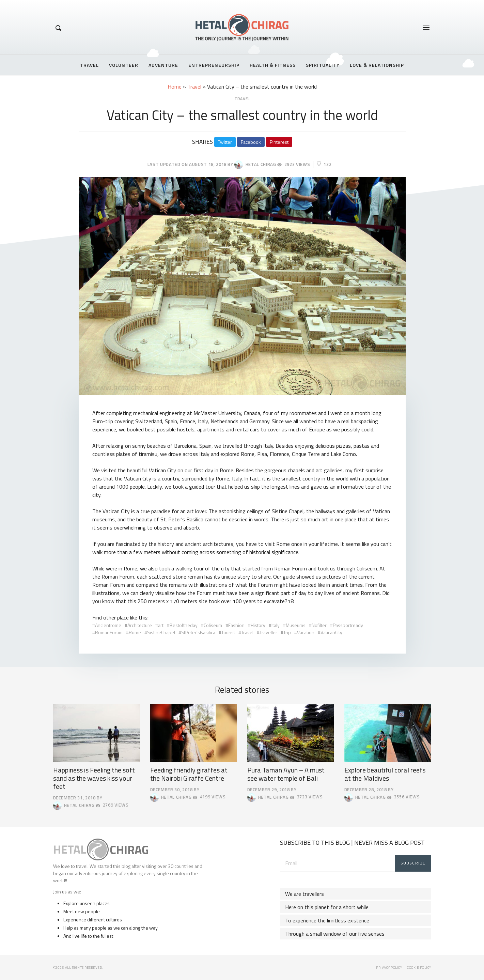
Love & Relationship (377, 65)
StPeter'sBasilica (198, 632)
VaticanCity (331, 632)
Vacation (306, 632)
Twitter (225, 142)
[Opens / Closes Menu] (426, 28)
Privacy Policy (389, 968)
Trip (287, 632)
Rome (135, 632)
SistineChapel (161, 632)
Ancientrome (108, 625)
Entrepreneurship (214, 65)
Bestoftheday (184, 625)
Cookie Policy (419, 968)
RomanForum (109, 632)
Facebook (251, 142)
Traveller (268, 632)
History (258, 625)
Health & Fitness (273, 65)
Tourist (228, 632)
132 (324, 164)
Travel (89, 65)
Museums (296, 625)
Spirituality (323, 65)
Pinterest (279, 142)
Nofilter (319, 625)
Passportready (348, 625)
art (161, 625)
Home (175, 87)
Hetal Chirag (255, 165)
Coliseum (213, 625)
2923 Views (294, 164)
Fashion (236, 625)
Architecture (140, 625)
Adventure (163, 65)
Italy (276, 625)
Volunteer (124, 65)
